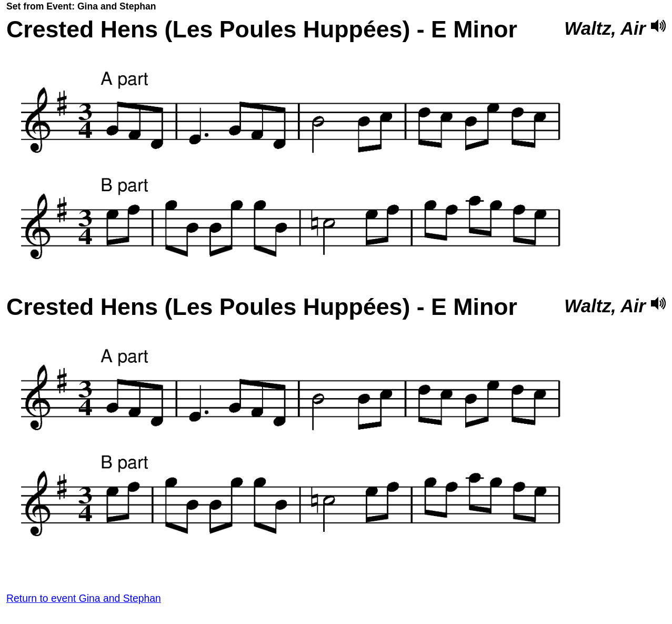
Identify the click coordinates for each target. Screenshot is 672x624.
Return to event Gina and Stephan (84, 598)
